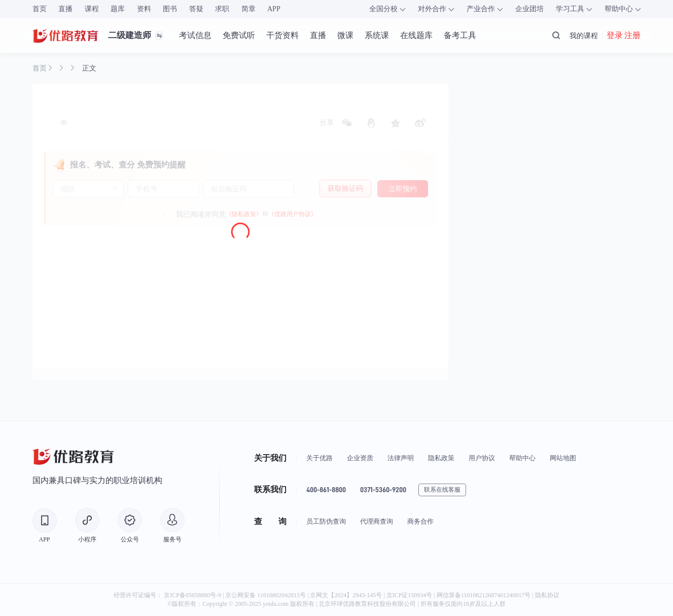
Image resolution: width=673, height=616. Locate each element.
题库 (118, 9)
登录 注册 (624, 36)
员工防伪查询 (326, 521)
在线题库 (416, 35)
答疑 (196, 9)
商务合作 (420, 521)
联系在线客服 (442, 490)
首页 (40, 9)
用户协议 (482, 458)
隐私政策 (441, 458)
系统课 (377, 35)
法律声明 (401, 458)
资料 (144, 9)
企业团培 (529, 9)
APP (274, 9)
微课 (345, 35)
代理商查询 (377, 521)
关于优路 (320, 458)
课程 (92, 9)
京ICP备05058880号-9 (192, 595)
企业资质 (360, 458)
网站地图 (563, 458)
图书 (170, 9)
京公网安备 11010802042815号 (266, 595)
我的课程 (584, 36)
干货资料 (282, 35)
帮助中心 (522, 458)
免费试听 (239, 35)
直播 (65, 9)
